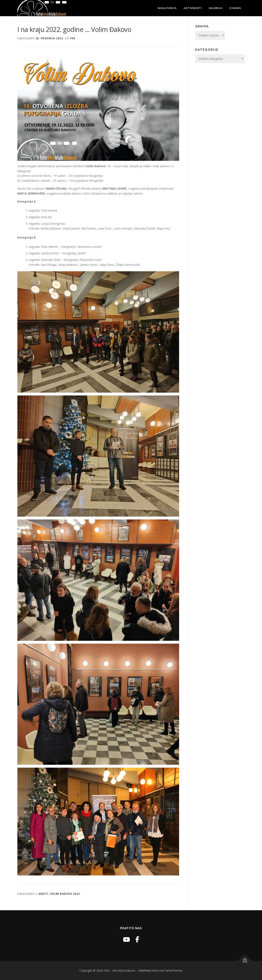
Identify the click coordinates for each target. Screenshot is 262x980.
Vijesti (43, 894)
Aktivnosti (193, 8)
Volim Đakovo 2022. (65, 894)
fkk (73, 38)
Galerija (216, 8)
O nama (235, 8)
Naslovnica (167, 8)
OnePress (145, 970)
